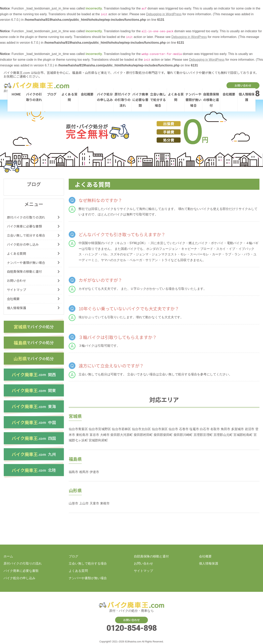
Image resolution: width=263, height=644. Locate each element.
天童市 (94, 503)
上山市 (84, 503)
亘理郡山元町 (223, 435)
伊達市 (94, 472)
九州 (34, 457)
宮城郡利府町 (98, 440)
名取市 (215, 429)
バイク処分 (34, 327)
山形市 (73, 503)
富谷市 (94, 435)
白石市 (205, 429)
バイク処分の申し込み (105, 97)
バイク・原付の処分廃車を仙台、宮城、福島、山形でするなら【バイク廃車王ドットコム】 (36, 85)
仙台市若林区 (121, 429)
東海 (34, 408)
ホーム (8, 556)
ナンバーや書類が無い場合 (193, 100)
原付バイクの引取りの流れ (123, 100)
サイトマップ (16, 290)
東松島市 (82, 435)
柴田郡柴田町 (163, 435)
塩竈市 (194, 429)
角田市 (225, 429)
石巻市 (184, 429)
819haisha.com (133, 642)
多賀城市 (238, 429)
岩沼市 (250, 429)
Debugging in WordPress (164, 14)
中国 (34, 424)
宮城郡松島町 (243, 435)
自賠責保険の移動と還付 (211, 100)
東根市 (105, 503)
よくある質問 (69, 97)
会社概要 (87, 94)
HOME (16, 94)
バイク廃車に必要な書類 (140, 100)
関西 (34, 376)
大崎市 (105, 435)
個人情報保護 (247, 97)
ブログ (52, 94)
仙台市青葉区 (78, 429)
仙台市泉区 (160, 429)
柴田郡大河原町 (122, 435)
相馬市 (84, 472)
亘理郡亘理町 (203, 435)
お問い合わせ (243, 85)
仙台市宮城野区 (100, 429)
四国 (34, 440)
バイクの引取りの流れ (34, 97)
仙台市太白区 (141, 429)
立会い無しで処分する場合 (158, 100)
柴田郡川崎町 (183, 435)
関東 (34, 392)
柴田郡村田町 (143, 435)
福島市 (73, 472)
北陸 (34, 473)
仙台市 (173, 429)
